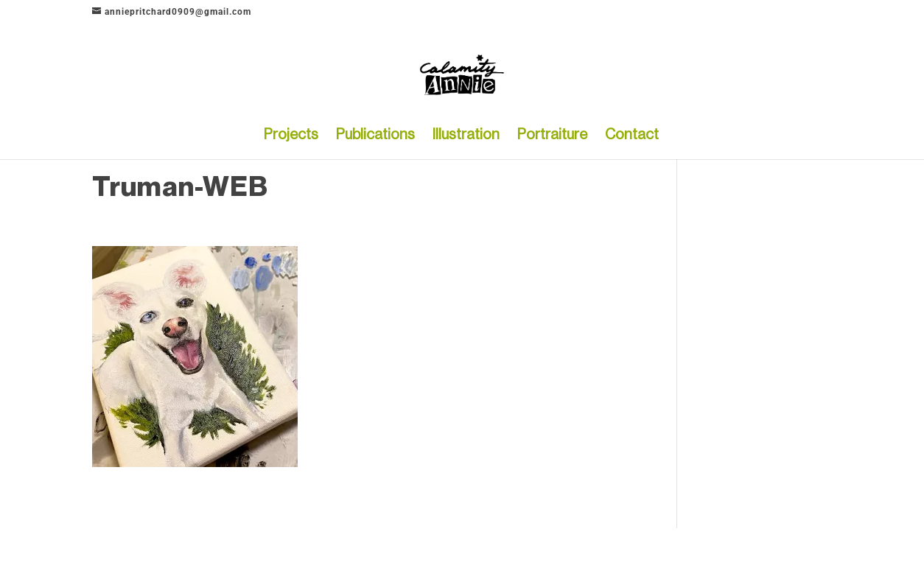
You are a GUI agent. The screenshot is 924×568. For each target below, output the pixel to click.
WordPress (258, 548)
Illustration (466, 136)
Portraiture (552, 136)
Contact (632, 136)
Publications (375, 136)
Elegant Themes (164, 548)
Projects (291, 136)
